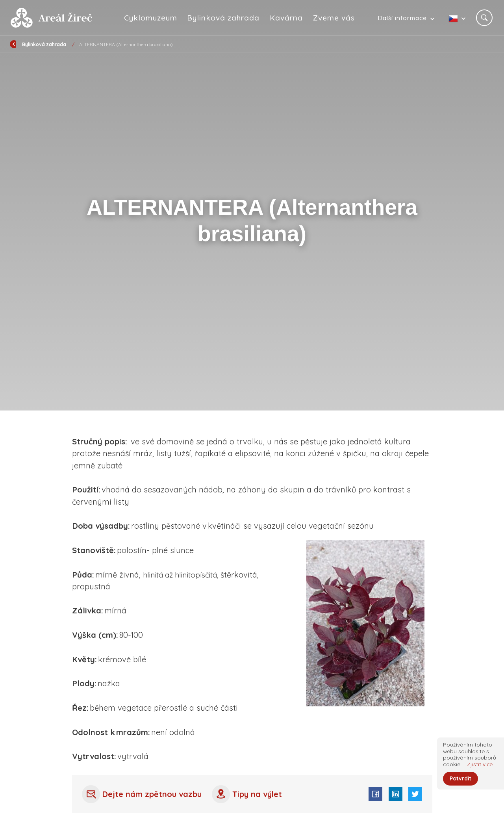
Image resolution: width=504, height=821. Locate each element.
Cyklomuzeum (151, 18)
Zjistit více (480, 763)
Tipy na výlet (249, 794)
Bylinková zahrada (224, 18)
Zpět (21, 44)
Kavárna (287, 18)
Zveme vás (334, 18)
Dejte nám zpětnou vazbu (143, 794)
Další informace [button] (402, 18)
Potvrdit (460, 779)
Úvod (51, 44)
